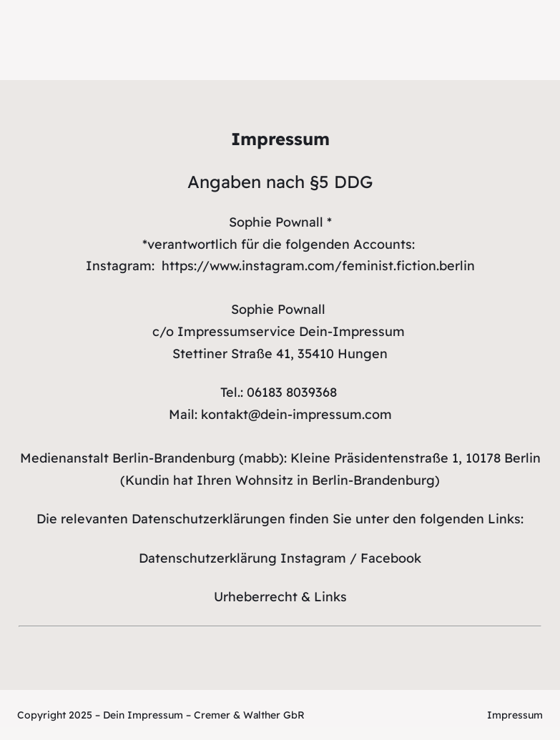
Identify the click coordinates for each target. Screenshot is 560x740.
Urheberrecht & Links (280, 597)
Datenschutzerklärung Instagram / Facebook (280, 558)
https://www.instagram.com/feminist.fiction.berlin (318, 266)
